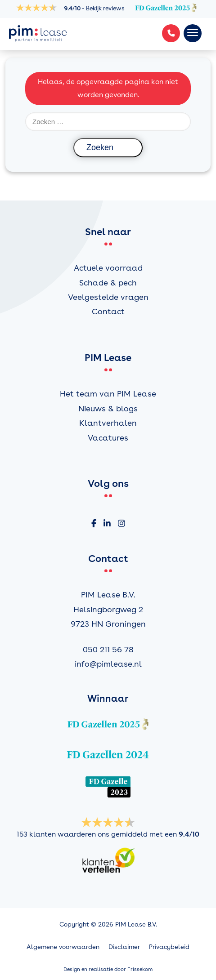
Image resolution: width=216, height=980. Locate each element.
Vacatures (108, 438)
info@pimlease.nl (108, 664)
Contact (108, 311)
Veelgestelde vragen (108, 297)
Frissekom (140, 969)
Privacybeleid (169, 947)
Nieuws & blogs (108, 408)
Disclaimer (124, 947)
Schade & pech (108, 283)
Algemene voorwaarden (63, 947)
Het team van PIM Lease (108, 394)
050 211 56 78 (108, 649)
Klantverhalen (108, 423)
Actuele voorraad (108, 268)
